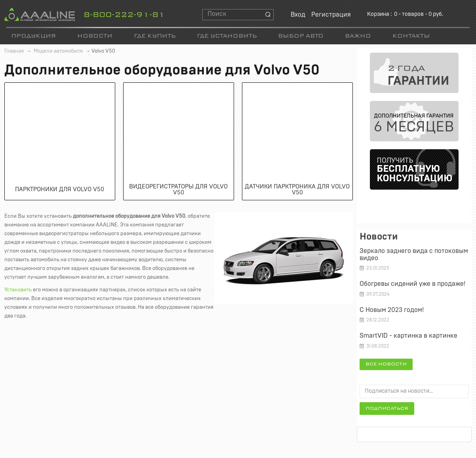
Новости (95, 36)
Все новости (386, 364)
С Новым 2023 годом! (392, 310)
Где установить (227, 36)
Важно (358, 36)
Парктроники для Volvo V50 (60, 189)
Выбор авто (301, 36)
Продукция (33, 36)
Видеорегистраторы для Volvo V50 (178, 190)
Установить (18, 290)
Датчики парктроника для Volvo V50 (297, 190)
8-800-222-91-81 (124, 15)
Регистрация (331, 15)
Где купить (155, 36)
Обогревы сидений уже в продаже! (412, 284)
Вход (298, 15)
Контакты (411, 36)
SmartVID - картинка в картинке (408, 336)
